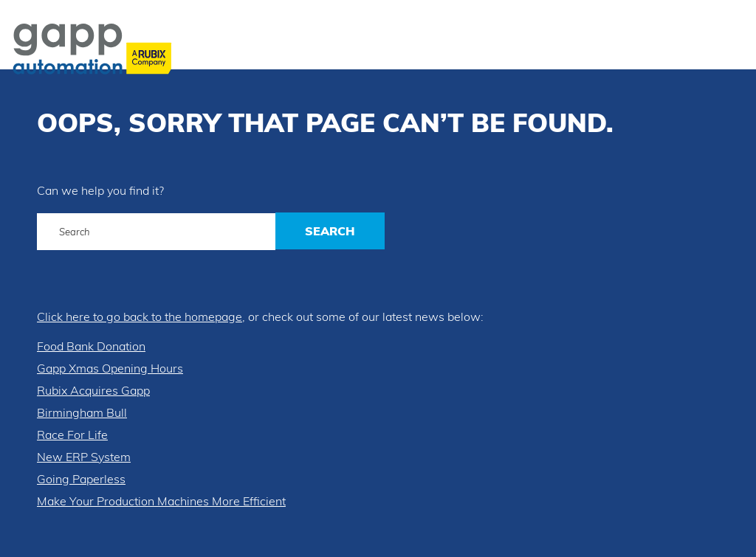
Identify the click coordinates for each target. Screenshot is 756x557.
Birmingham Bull (82, 412)
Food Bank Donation (91, 346)
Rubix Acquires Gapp (93, 390)
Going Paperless (81, 479)
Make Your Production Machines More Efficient (161, 501)
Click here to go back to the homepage (140, 316)
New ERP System (84, 457)
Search (330, 231)
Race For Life (72, 435)
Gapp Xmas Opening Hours (110, 368)
